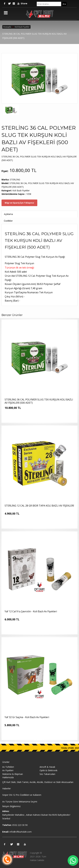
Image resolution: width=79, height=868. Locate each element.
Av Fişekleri (8, 770)
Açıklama (8, 214)
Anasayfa (7, 27)
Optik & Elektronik (48, 770)
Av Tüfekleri (8, 767)
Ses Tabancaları (47, 774)
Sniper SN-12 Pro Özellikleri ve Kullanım (22, 795)
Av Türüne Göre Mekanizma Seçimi (20, 802)
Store (23, 4)
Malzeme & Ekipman (13, 774)
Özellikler (8, 221)
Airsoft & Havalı (47, 767)
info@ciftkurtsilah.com (21, 832)
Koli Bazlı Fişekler (22, 27)
